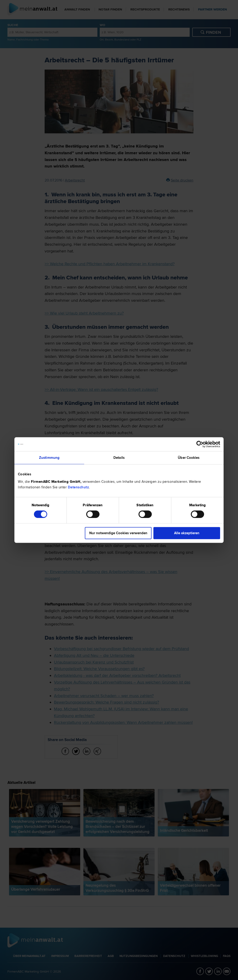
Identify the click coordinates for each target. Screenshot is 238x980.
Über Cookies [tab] (189, 458)
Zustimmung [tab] (49, 458)
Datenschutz (78, 487)
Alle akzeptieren (187, 533)
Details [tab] (119, 458)
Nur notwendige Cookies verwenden (118, 533)
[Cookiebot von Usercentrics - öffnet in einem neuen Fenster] (200, 444)
